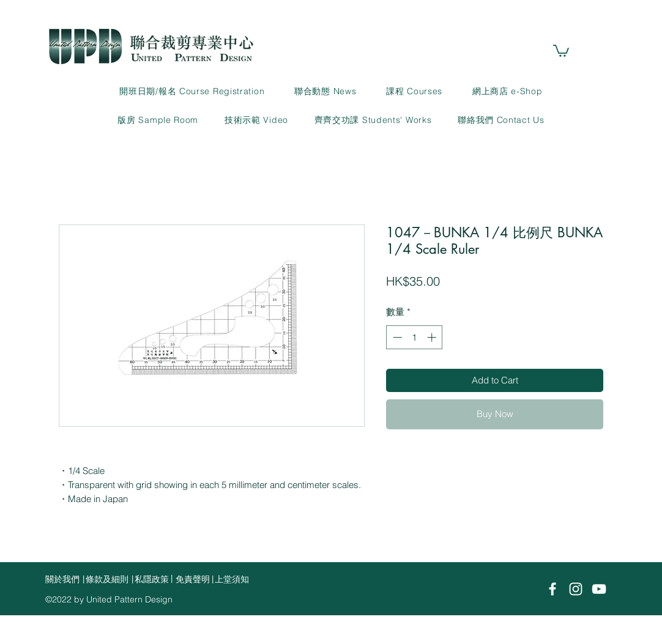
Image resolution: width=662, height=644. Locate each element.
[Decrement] (396, 337)
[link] (561, 50)
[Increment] (433, 337)
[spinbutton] (415, 337)
